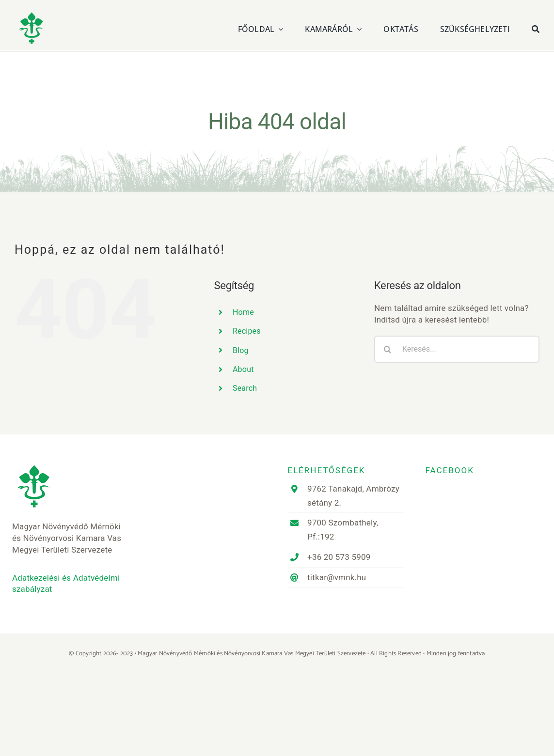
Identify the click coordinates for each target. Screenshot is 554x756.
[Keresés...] (457, 349)
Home (243, 312)
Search (245, 388)
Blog (241, 350)
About (243, 369)
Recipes (247, 331)
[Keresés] (536, 28)
